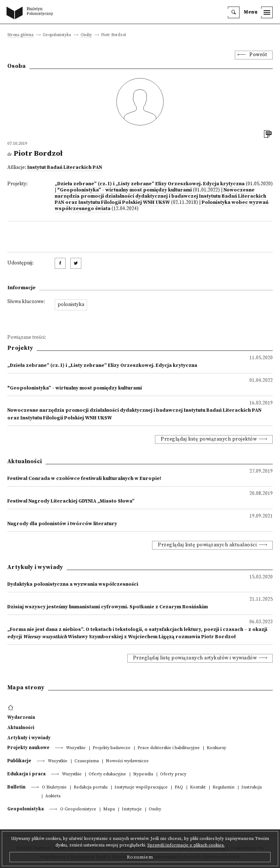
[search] (234, 12)
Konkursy (216, 748)
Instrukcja (252, 788)
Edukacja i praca (26, 774)
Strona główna (20, 35)
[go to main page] (31, 13)
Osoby (86, 35)
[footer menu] (11, 708)
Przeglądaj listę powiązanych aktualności (207, 545)
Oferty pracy (173, 774)
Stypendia (143, 774)
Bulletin (16, 787)
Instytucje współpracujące (141, 788)
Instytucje (132, 809)
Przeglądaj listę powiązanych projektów (209, 439)
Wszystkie (76, 748)
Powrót (258, 55)
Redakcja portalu (91, 788)
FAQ (179, 788)
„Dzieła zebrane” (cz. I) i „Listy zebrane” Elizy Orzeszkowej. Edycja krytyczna (150, 184)
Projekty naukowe (28, 748)
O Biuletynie (54, 788)
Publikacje (19, 761)
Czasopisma (87, 761)
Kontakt (198, 788)
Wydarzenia (21, 717)
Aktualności (21, 728)
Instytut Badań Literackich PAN (65, 168)
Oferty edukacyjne (107, 774)
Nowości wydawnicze (127, 761)
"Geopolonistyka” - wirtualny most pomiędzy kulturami (125, 190)
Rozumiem (140, 857)
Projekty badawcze (112, 748)
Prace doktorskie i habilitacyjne (169, 748)
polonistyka (71, 305)
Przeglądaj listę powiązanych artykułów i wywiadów (195, 658)
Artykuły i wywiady (29, 738)
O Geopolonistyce (78, 809)
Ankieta (53, 796)
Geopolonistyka (26, 809)
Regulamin (223, 788)
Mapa (109, 809)
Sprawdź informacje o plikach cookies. (186, 845)
